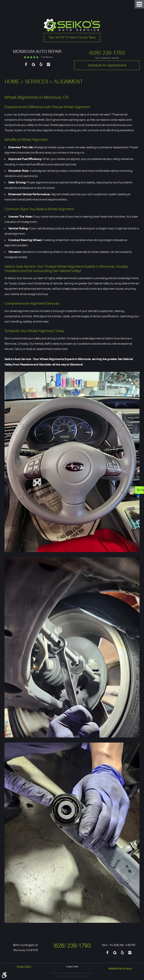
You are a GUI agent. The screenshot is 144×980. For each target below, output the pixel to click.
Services (37, 82)
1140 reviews (47, 57)
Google (33, 66)
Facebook (26, 66)
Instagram (48, 66)
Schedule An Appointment (140, 490)
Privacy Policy (24, 966)
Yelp (41, 66)
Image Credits (72, 967)
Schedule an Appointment (107, 65)
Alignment (68, 82)
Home (12, 82)
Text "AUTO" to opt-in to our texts (72, 37)
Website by (120, 969)
